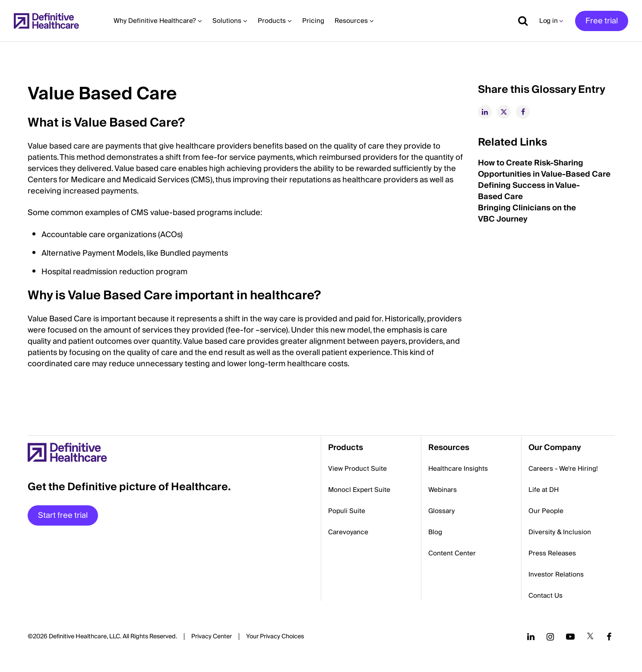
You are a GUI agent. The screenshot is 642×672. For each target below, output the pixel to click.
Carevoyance (348, 532)
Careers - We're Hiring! (563, 469)
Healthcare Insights (458, 469)
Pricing (313, 21)
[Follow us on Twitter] (590, 637)
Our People (546, 511)
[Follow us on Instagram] (550, 637)
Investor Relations (556, 574)
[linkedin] (485, 112)
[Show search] (520, 21)
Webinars (443, 490)
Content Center (452, 553)
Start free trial (63, 515)
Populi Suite (347, 511)
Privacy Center (212, 637)
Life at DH (544, 490)
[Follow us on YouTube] (570, 637)
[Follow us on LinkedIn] (531, 637)
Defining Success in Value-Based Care (529, 191)
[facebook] (523, 112)
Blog (435, 532)
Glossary (441, 511)
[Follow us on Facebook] (609, 637)
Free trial (602, 21)
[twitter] (504, 112)
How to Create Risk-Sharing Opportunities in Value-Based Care (544, 169)
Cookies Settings (275, 637)
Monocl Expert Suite (359, 490)
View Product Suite (357, 469)
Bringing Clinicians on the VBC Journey (527, 214)
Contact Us (546, 596)
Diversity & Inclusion (560, 532)
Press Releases (552, 553)
